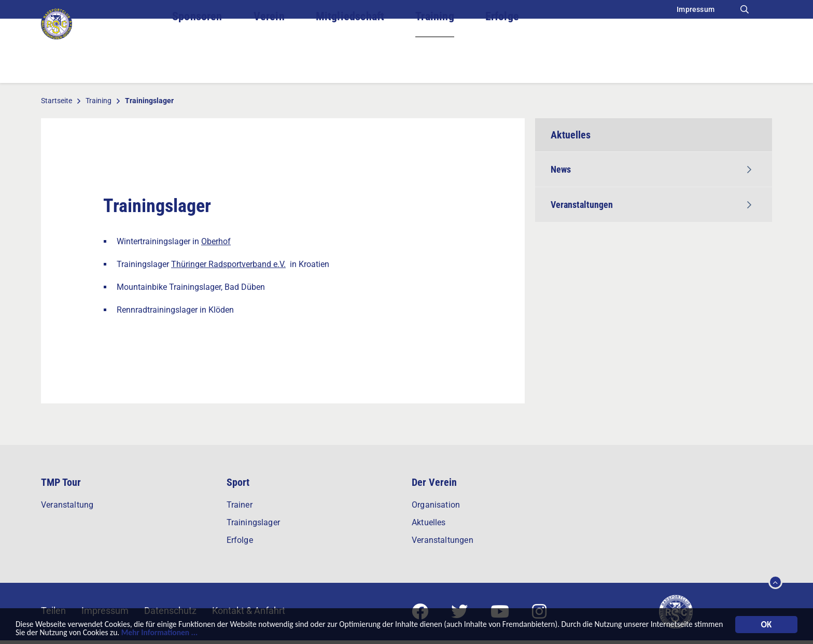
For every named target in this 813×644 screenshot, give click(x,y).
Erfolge (502, 62)
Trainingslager (254, 522)
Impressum (696, 9)
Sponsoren (197, 62)
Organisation (436, 505)
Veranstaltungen (651, 205)
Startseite (57, 101)
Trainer (240, 505)
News (651, 169)
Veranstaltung (67, 505)
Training (434, 62)
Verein (269, 62)
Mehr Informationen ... (255, 633)
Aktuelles (429, 522)
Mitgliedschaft (350, 62)
